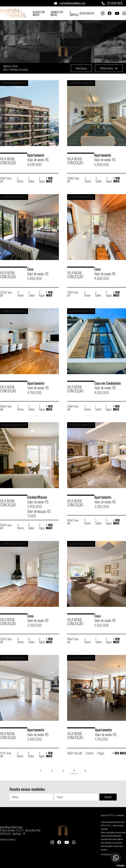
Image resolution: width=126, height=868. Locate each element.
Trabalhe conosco (8, 840)
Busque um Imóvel (39, 13)
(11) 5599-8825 (112, 3)
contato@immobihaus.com (70, 3)
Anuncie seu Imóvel (57, 13)
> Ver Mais (49, 180)
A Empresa (74, 13)
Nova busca (81, 68)
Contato (90, 13)
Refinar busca (109, 68)
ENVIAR (108, 797)
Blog (82, 13)
